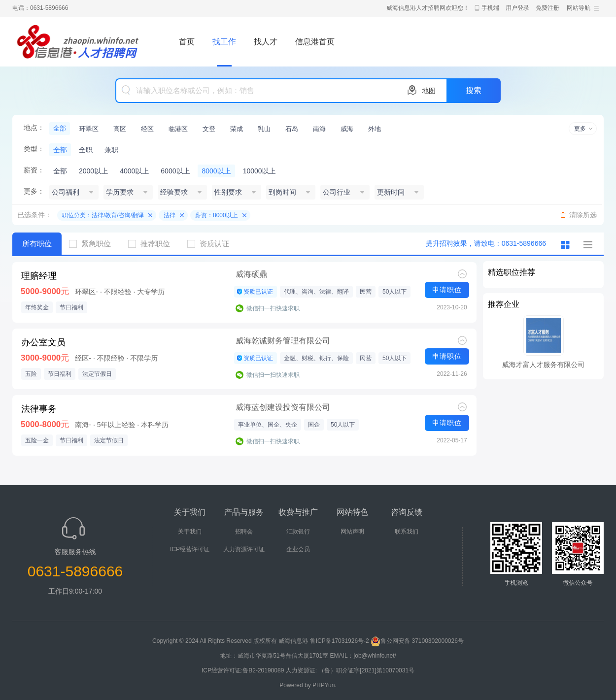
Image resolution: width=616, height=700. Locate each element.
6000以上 (175, 171)
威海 (347, 129)
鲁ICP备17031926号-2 (340, 641)
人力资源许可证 (244, 549)
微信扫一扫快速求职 (273, 308)
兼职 (111, 150)
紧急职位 (94, 244)
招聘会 (244, 532)
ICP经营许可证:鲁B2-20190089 (244, 670)
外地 (375, 129)
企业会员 (298, 549)
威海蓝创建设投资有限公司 (283, 407)
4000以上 (134, 171)
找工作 (224, 42)
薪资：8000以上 (217, 215)
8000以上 (216, 171)
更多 (580, 129)
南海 (319, 129)
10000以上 (259, 171)
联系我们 (407, 532)
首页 (187, 42)
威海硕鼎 (251, 274)
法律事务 (39, 409)
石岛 (292, 129)
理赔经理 (39, 276)
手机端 (490, 8)
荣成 (237, 129)
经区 (147, 129)
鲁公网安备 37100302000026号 (417, 641)
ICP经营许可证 (190, 549)
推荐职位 (153, 244)
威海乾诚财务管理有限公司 (283, 341)
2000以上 (93, 171)
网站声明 (352, 532)
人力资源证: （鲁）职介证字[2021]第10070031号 (350, 670)
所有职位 (37, 244)
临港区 (178, 129)
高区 (120, 129)
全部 (60, 128)
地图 (429, 91)
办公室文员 (43, 342)
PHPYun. (325, 685)
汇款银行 (298, 532)
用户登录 (517, 8)
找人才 (266, 42)
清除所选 (583, 215)
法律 (170, 215)
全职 (86, 150)
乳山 (264, 129)
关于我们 (190, 532)
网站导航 (579, 8)
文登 (209, 129)
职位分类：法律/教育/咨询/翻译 (103, 215)
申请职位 (447, 290)
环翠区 (89, 129)
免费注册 (548, 8)
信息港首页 (315, 42)
